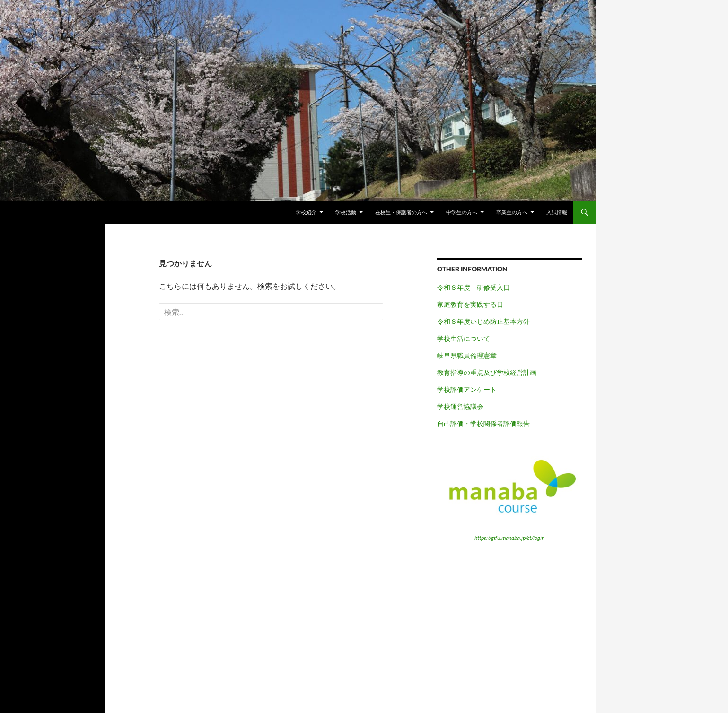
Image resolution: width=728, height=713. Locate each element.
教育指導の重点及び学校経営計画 (487, 372)
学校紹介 (306, 212)
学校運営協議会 (460, 406)
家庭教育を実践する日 (470, 304)
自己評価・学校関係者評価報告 (483, 423)
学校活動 (346, 212)
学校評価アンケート (467, 389)
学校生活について (464, 338)
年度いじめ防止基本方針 (493, 321)
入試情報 (557, 212)
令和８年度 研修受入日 (474, 287)
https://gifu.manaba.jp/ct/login (509, 538)
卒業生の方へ (512, 212)
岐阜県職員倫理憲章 (467, 355)
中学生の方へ (462, 212)
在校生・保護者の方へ (401, 212)
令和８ (447, 321)
